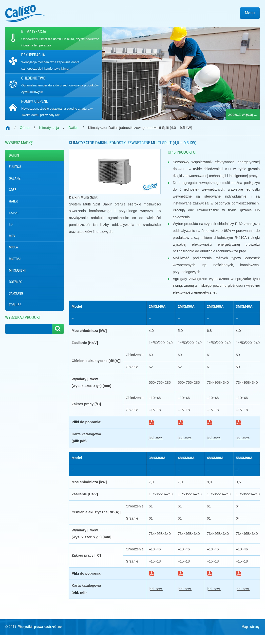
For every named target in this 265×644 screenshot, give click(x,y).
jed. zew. (156, 438)
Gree (13, 190)
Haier (13, 201)
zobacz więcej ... (243, 114)
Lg (11, 224)
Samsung (16, 293)
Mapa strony (251, 636)
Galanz (15, 178)
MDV (12, 236)
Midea (13, 247)
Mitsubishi (17, 270)
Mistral (15, 259)
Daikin (14, 155)
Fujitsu (15, 167)
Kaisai (14, 213)
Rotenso (16, 282)
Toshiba (15, 305)
